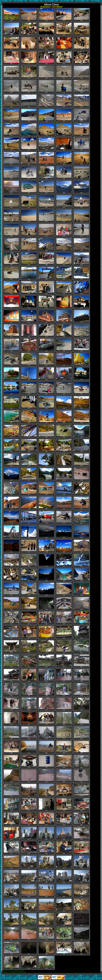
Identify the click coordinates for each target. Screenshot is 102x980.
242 (29, 704)
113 (46, 331)
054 (64, 158)
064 (64, 187)
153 (46, 446)
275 (81, 790)
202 (29, 589)
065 (81, 187)
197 (29, 575)
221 (11, 647)
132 (29, 388)
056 (11, 173)
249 (64, 719)
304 (64, 877)
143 (46, 417)
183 (46, 532)
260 (81, 747)
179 (64, 518)
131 (11, 388)
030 (81, 87)
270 (81, 776)
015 (81, 44)
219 (64, 632)
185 (81, 532)
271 (11, 790)
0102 (29, 302)
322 (29, 934)
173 (46, 503)
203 (46, 589)
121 (11, 360)
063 (46, 187)
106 (11, 316)
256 (11, 747)
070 (81, 202)
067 (29, 202)
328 (46, 948)
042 (29, 130)
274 (64, 790)
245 (81, 704)
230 (81, 661)
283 (46, 819)
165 (81, 474)
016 (11, 58)
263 (46, 762)
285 (81, 819)
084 (64, 245)
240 (81, 690)
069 (64, 202)
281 (11, 819)
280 (81, 805)
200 (81, 575)
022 (29, 72)
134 (64, 388)
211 (11, 618)
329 (64, 948)
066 (11, 202)
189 (64, 546)
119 (64, 345)
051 (11, 158)
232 (29, 675)
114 (64, 331)
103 (46, 302)
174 (64, 503)
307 (29, 891)
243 (46, 704)
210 (81, 604)
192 (29, 561)
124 (64, 360)
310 (81, 891)
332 (29, 963)
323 (46, 934)
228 (46, 661)
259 (64, 747)
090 (81, 259)
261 (11, 762)
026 (11, 87)
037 (29, 115)
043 (46, 130)
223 (46, 647)
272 (29, 790)
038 (46, 115)
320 (81, 920)
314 (64, 905)
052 (29, 158)
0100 (81, 288)
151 (11, 446)
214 (64, 618)
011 (11, 44)
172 (29, 503)
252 (29, 733)
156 (11, 460)
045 (81, 130)
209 (64, 604)
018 (46, 58)
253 (46, 733)
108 (46, 316)
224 (64, 647)
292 (29, 848)
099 (64, 288)
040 (81, 115)
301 (11, 877)
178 (46, 518)
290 (81, 833)
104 (64, 302)
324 (64, 934)
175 (81, 503)
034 (64, 101)
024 (64, 72)
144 (64, 417)
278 (46, 805)
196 (11, 575)
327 (29, 948)
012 (29, 44)
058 (46, 173)
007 (29, 29)
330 (81, 948)
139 (64, 403)
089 (64, 259)
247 (29, 719)
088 (46, 259)
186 (11, 546)
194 (64, 561)
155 (81, 446)
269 (64, 776)
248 (46, 719)
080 (81, 230)
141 (11, 417)
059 (64, 173)
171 (11, 503)
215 (81, 618)
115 (81, 331)
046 (11, 144)
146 (11, 431)
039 (64, 115)
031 (11, 101)
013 (46, 44)
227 (29, 661)
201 (11, 589)
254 (64, 733)
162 (29, 474)
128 (46, 374)
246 (11, 719)
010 (81, 29)
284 (64, 819)
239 (64, 690)
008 (46, 29)
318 (46, 920)
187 (29, 546)
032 (29, 101)
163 (46, 474)
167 (29, 489)
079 (64, 230)
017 (29, 58)
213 (46, 618)
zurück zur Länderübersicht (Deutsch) (14, 972)
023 (46, 72)
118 (46, 345)
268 (46, 776)
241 (11, 704)
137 (29, 403)
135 (81, 388)
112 (29, 331)
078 (46, 230)
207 (29, 604)
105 (81, 302)
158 (46, 460)
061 (11, 187)
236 (11, 690)
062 (29, 187)
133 (46, 388)
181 (11, 532)
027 (29, 87)
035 (81, 101)
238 (46, 690)
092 (29, 273)
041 (11, 130)
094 (64, 273)
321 (11, 934)
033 (46, 101)
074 (64, 216)
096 (11, 288)
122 (29, 360)
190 (81, 546)
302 (29, 877)
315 (81, 905)
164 (64, 474)
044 (64, 130)
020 (81, 58)
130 (81, 374)
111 (11, 331)
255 (81, 733)
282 (29, 819)
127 (29, 374)
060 (81, 173)
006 (11, 29)
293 (46, 848)
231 (11, 675)
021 (11, 72)
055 (81, 158)
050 (81, 144)
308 (46, 891)
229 (64, 661)
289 (64, 833)
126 (11, 374)
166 (11, 489)
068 (46, 202)
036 (11, 115)
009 (64, 29)
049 (64, 144)
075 (81, 216)
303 (46, 877)
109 (64, 316)
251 (11, 733)
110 (81, 316)
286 (11, 833)
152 (29, 446)
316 (11, 920)
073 (46, 216)
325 (81, 934)
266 (11, 776)
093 (46, 273)
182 (29, 532)
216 (11, 632)
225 (81, 647)
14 (64, 44)
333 (46, 963)
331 (11, 963)
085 (81, 245)
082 (29, 245)
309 (64, 891)
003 (46, 15)
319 (64, 920)
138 (46, 403)
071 (11, 216)
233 (46, 675)
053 (46, 158)
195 (81, 561)
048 (46, 144)
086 (11, 259)
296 (11, 862)
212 (29, 618)
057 (29, 173)
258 (46, 747)
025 (81, 72)
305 (81, 877)
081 (11, 245)
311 (11, 905)
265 (81, 762)
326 (11, 948)
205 (81, 589)
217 (29, 632)
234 (64, 675)
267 (29, 776)
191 (11, 561)
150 (81, 431)
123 (46, 360)
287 (29, 833)
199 (64, 575)
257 (29, 747)
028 (46, 87)
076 (11, 230)
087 (29, 259)
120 (81, 345)
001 (11, 15)
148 (46, 431)
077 (29, 230)
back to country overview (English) (13, 971)
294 (64, 848)
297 (29, 862)
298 (46, 862)
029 (64, 87)
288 (46, 833)
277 (29, 805)
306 (11, 891)
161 (11, 474)
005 (81, 15)
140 (81, 403)
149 (64, 431)
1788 (46, 546)
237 (29, 690)
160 (81, 460)
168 (46, 489)
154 (64, 446)
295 (81, 848)
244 (64, 704)
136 (11, 403)
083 (46, 245)
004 (64, 15)
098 (29, 288)
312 (29, 905)
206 (11, 604)
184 (64, 532)
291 (11, 848)
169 (64, 489)
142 (29, 417)
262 (29, 762)
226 (11, 661)
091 (11, 273)
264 (64, 762)
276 (11, 805)
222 (29, 647)
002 (29, 15)
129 (64, 374)
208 (46, 604)
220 (81, 632)
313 (46, 905)
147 (29, 431)
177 (29, 518)
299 (64, 862)
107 (29, 316)
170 (81, 489)
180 (81, 518)
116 (11, 345)
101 (11, 302)
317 (29, 920)
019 (64, 58)
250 (81, 719)
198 (46, 575)
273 (46, 790)
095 (81, 273)
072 (29, 216)
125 (81, 360)
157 (29, 460)
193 (46, 561)
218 (46, 632)
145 (81, 417)
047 (29, 144)
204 (64, 589)
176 (11, 518)
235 (81, 675)
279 (64, 805)
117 (29, 345)
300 (81, 862)
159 (64, 460)
